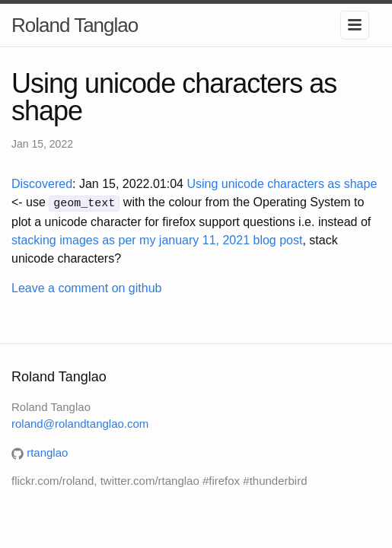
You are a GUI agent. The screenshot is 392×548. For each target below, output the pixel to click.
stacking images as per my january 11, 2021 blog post (157, 239)
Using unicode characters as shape (282, 184)
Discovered (42, 184)
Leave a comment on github (86, 287)
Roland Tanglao (75, 25)
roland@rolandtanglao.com (80, 423)
